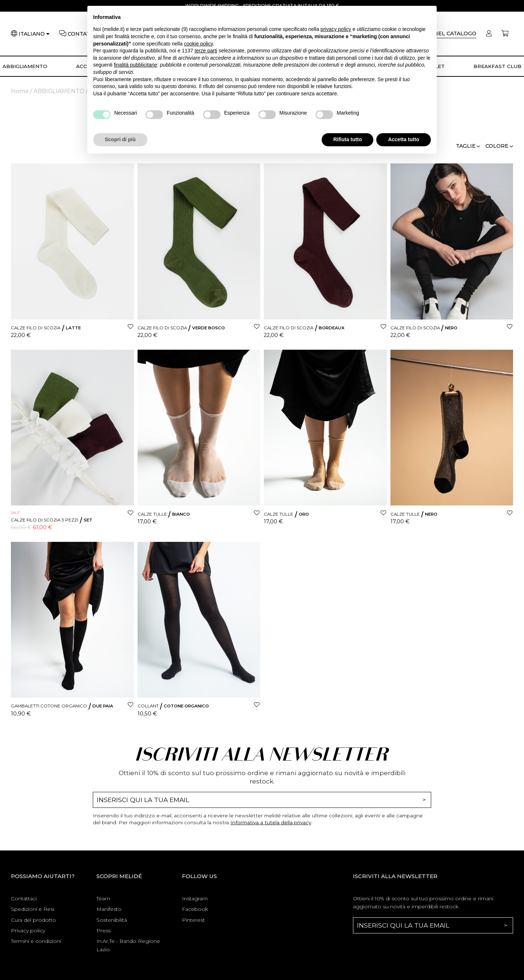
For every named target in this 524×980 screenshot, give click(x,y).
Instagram (195, 898)
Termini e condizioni (36, 941)
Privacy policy (28, 931)
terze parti (206, 51)
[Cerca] (445, 34)
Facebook (195, 909)
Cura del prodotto (33, 920)
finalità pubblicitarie (136, 65)
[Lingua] (34, 34)
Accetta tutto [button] (404, 139)
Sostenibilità (112, 920)
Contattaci (24, 898)
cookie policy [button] (199, 44)
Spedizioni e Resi (33, 909)
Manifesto (109, 909)
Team (103, 898)
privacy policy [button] (336, 29)
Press (104, 931)
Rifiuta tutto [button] (348, 139)
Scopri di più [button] (120, 139)
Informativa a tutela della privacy (271, 822)
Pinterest (193, 920)
